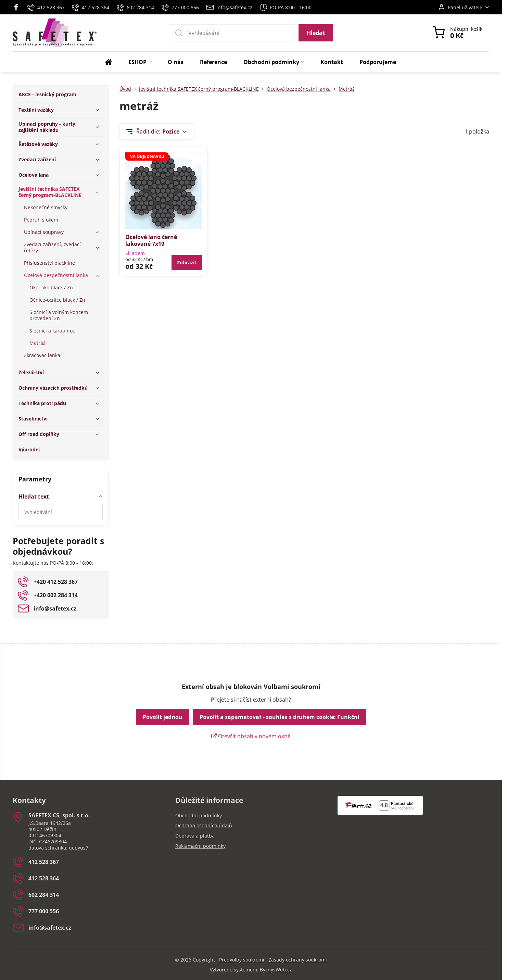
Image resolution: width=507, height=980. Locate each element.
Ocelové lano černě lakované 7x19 (151, 240)
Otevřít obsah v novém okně (251, 736)
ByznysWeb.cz (276, 970)
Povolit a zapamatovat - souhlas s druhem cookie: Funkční (280, 717)
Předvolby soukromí (242, 960)
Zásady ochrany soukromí (298, 960)
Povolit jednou (163, 717)
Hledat (316, 33)
